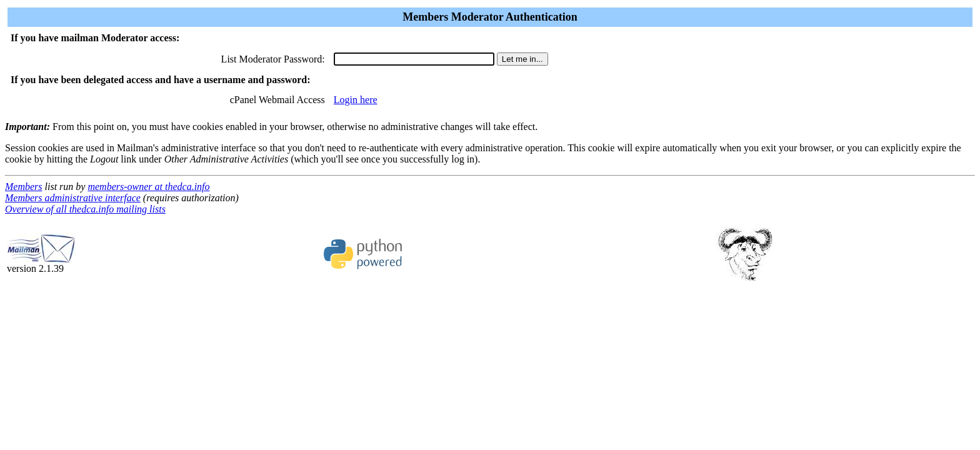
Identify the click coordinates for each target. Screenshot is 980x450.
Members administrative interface (73, 198)
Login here (356, 100)
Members (24, 187)
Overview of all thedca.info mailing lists (85, 209)
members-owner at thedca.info (148, 187)
